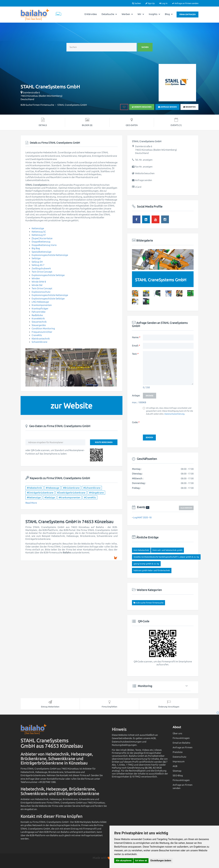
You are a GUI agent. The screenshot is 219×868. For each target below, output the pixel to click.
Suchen (136, 3)
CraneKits (37, 335)
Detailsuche (109, 14)
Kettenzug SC (39, 232)
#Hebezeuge (52, 488)
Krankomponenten (42, 305)
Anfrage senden (167, 107)
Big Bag (36, 248)
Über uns (177, 733)
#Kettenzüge (34, 497)
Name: (136, 337)
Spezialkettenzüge (41, 252)
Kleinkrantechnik (41, 339)
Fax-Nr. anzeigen (144, 167)
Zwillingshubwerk (41, 268)
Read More (31, 503)
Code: (136, 422)
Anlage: (136, 395)
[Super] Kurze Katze (42, 238)
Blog (169, 14)
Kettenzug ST (39, 235)
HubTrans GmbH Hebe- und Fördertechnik (152, 570)
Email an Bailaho (181, 743)
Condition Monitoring (43, 328)
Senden (149, 437)
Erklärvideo (91, 14)
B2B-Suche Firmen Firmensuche (150, 603)
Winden (36, 278)
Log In (163, 3)
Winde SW (37, 285)
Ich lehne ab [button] (141, 861)
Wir (141, 14)
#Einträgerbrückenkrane (40, 493)
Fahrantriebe (39, 312)
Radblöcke (37, 315)
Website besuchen (142, 107)
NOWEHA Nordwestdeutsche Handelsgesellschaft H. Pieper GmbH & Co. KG (166, 557)
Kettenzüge (38, 228)
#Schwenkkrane (92, 488)
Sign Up (150, 3)
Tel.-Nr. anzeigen (144, 160)
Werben (127, 14)
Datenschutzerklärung (174, 414)
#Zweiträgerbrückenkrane (71, 493)
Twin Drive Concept (42, 272)
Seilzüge (36, 258)
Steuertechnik (39, 322)
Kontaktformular (56, 779)
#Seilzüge (50, 497)
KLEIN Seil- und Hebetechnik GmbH (167, 550)
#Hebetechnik (34, 488)
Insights (155, 14)
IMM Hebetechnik (141, 550)
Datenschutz (179, 757)
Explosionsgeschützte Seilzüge (48, 275)
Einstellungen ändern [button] (161, 861)
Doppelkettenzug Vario (44, 245)
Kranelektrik (38, 318)
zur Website (71, 406)
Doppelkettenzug (41, 242)
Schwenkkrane (39, 342)
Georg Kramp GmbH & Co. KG (146, 564)
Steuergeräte (39, 325)
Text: (135, 354)
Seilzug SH (37, 262)
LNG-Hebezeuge (40, 302)
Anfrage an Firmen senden (185, 3)
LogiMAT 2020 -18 (142, 517)
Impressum (179, 761)
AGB (175, 766)
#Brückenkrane (71, 488)
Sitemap (177, 771)
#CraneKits (90, 497)
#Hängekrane (96, 493)
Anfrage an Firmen (183, 747)
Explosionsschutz (41, 292)
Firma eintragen (187, 14)
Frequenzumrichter (42, 332)
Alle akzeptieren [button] (124, 861)
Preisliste (178, 752)
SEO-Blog (178, 775)
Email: (136, 346)
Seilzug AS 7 (38, 265)
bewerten (189, 107)
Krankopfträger (40, 308)
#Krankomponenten (69, 497)
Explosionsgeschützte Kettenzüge (50, 255)
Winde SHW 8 (39, 282)
